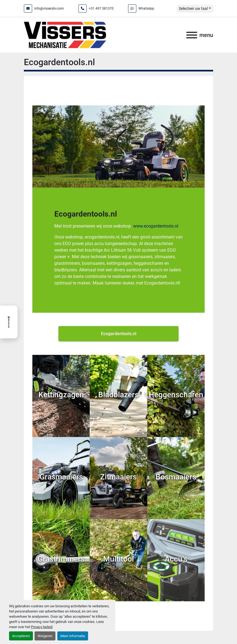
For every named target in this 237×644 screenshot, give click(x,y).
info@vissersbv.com (49, 8)
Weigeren (45, 636)
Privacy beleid (42, 627)
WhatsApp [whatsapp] (146, 8)
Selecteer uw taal (193, 8)
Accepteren (21, 636)
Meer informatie (73, 636)
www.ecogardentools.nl (156, 226)
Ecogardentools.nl (86, 214)
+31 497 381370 (101, 8)
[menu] (192, 35)
